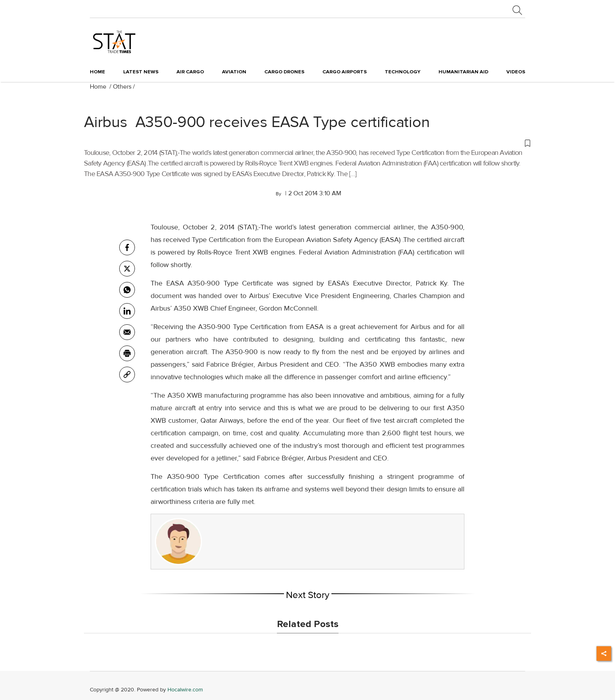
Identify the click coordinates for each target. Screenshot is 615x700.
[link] (127, 375)
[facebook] (127, 247)
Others (122, 87)
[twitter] (127, 269)
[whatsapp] (127, 290)
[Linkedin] (127, 311)
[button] (307, 143)
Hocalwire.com (185, 690)
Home (97, 72)
